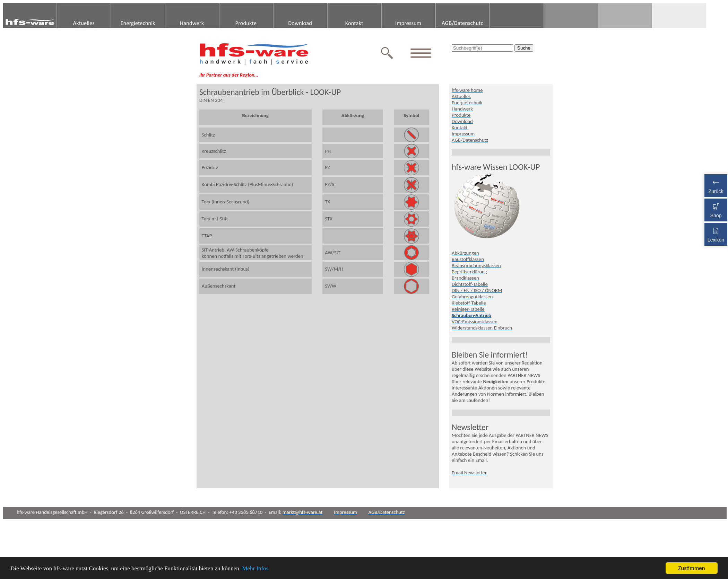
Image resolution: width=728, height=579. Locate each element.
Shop (716, 209)
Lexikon (716, 233)
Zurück (716, 185)
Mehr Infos (255, 569)
